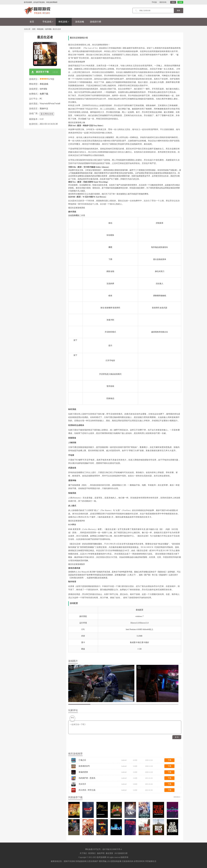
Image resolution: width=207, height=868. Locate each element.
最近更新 (109, 853)
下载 (169, 760)
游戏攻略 (80, 22)
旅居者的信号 (84, 766)
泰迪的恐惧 (83, 772)
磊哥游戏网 (102, 857)
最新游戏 (163, 2)
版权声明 (101, 853)
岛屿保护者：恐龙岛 (87, 778)
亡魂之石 (82, 760)
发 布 (177, 737)
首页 (32, 22)
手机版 (154, 2)
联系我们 (92, 853)
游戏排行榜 (96, 22)
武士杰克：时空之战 (87, 790)
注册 (180, 2)
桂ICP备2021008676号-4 (112, 849)
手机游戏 (48, 22)
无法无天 (82, 784)
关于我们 (83, 853)
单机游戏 (64, 22)
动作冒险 (48, 29)
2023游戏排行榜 (121, 853)
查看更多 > (177, 797)
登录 (173, 2)
